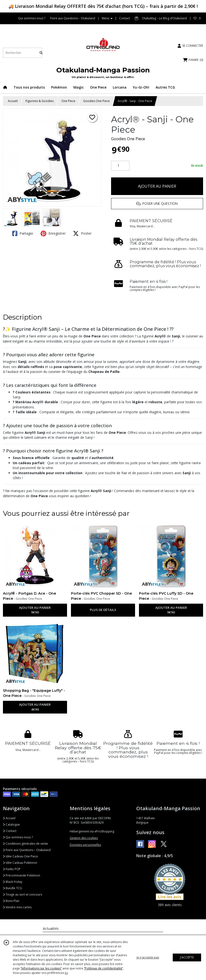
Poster (82, 233)
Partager (23, 233)
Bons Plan (11, 901)
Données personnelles (85, 845)
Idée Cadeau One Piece (20, 856)
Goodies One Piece (97, 101)
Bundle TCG (12, 888)
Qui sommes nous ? (18, 837)
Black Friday (13, 882)
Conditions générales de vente (25, 844)
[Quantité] (120, 166)
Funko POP (12, 869)
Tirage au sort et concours (23, 894)
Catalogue (11, 824)
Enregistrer (53, 233)
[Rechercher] (41, 53)
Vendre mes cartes (17, 907)
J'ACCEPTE (187, 957)
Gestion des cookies (84, 838)
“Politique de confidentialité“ (103, 968)
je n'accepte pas (148, 957)
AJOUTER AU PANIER (157, 186)
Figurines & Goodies (40, 101)
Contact (125, 18)
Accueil (13, 101)
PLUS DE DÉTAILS (103, 610)
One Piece (68, 101)
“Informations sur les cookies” (41, 968)
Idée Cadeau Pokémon (20, 863)
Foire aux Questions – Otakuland (27, 850)
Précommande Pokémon (22, 875)
